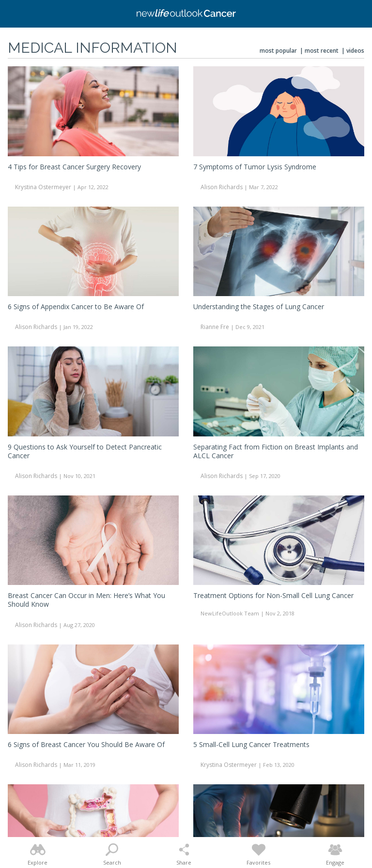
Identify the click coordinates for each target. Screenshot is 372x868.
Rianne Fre (215, 327)
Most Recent (322, 51)
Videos (355, 51)
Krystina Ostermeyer (43, 187)
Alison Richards (222, 187)
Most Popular (278, 51)
